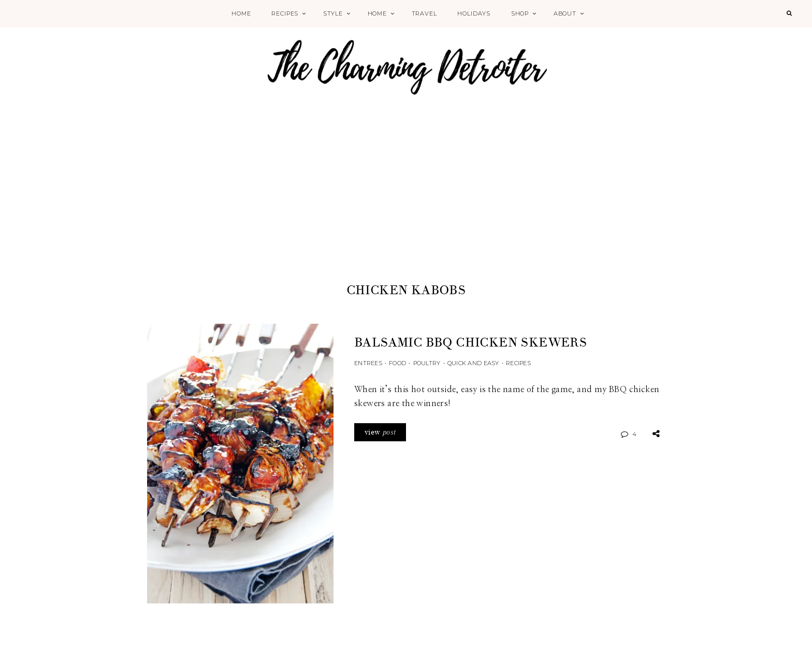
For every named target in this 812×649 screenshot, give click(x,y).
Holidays (474, 13)
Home (241, 13)
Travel (424, 13)
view (380, 432)
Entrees (368, 363)
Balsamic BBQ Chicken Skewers (470, 343)
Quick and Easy (473, 363)
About (565, 13)
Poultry (427, 363)
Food (397, 363)
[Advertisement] (406, 203)
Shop (520, 13)
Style (333, 13)
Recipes (285, 13)
